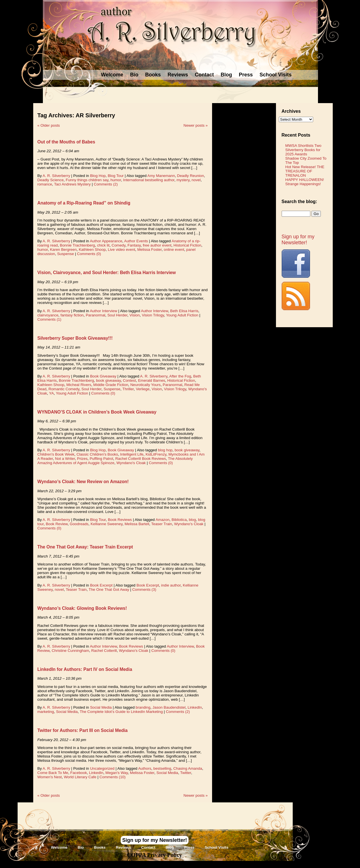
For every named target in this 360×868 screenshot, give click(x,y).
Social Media (101, 707)
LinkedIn (195, 707)
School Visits (276, 75)
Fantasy (134, 245)
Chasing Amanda (188, 768)
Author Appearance (106, 241)
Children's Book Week (56, 454)
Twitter (186, 773)
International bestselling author (149, 180)
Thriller (128, 389)
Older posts (49, 125)
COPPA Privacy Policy (154, 855)
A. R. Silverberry (56, 176)
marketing (46, 712)
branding (143, 707)
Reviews (178, 75)
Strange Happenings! (303, 184)
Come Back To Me (53, 773)
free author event (157, 245)
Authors (145, 768)
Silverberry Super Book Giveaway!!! (75, 338)
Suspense (65, 254)
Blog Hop (98, 176)
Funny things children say (87, 180)
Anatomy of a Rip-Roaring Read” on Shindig (84, 203)
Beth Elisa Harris (184, 311)
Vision (135, 315)
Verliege (143, 389)
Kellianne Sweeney (106, 524)
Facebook (79, 773)
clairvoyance (48, 315)
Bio (134, 75)
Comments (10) (112, 777)
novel (196, 180)
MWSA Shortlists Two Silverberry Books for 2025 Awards (303, 150)
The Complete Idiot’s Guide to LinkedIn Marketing (121, 712)
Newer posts (195, 125)
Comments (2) (106, 184)
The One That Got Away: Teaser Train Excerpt (85, 547)
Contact (204, 75)
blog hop (165, 450)
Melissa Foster (149, 250)
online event (174, 250)
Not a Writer (65, 459)
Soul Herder (117, 315)
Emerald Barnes (152, 380)
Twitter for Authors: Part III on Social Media (83, 730)
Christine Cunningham (70, 651)
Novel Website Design (222, 864)
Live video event (122, 250)
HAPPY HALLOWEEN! (305, 180)
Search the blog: (299, 202)
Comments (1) (49, 319)
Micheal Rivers (79, 385)
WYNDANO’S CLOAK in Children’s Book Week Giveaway (97, 412)
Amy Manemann (161, 176)
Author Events (136, 241)
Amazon (163, 520)
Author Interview (103, 311)
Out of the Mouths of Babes (66, 142)
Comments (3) (144, 590)
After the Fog (180, 376)
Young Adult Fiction (182, 315)
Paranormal (96, 315)
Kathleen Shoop (92, 250)
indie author (171, 585)
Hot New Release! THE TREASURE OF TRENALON (305, 171)
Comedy (119, 245)
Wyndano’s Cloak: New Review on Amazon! (83, 482)
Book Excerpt (101, 585)
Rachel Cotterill (104, 651)
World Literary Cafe (80, 777)
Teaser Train (162, 524)
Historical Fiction (187, 245)
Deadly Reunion (191, 176)
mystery (183, 180)
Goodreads (79, 524)
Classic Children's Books (97, 454)
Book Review (57, 524)
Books (153, 75)
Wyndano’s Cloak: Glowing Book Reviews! (82, 608)
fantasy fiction (72, 315)
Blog (226, 75)
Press (246, 75)
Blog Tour (116, 176)
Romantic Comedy (64, 389)
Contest (129, 380)
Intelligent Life (132, 454)
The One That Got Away (109, 590)
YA (52, 393)
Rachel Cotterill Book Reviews (141, 459)
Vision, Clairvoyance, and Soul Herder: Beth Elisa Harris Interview (107, 273)
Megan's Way (117, 773)
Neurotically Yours (146, 385)
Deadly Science (51, 180)
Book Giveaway (103, 376)
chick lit (103, 245)
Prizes (82, 459)
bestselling (162, 768)
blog (192, 520)
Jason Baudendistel (169, 707)
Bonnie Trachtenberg (78, 245)
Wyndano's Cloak (131, 463)
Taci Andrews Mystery (73, 184)
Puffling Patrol (101, 459)
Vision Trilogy (153, 315)
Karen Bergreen (63, 250)
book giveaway (108, 380)
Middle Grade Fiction (111, 385)
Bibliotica (179, 520)
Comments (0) (89, 254)
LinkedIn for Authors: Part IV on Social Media (85, 669)
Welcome (112, 75)
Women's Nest (50, 777)
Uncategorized (102, 768)
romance (45, 184)
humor (116, 180)
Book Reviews (120, 520)
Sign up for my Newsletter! (298, 240)
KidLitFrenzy (156, 454)
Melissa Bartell (137, 524)
